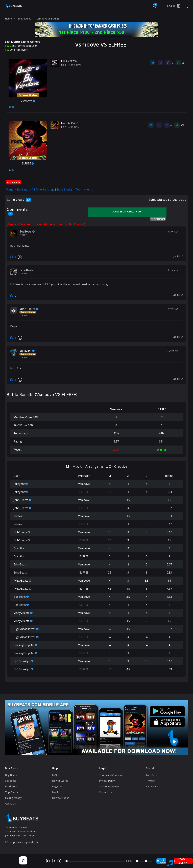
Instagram (152, 786)
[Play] (54, 861)
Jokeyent (23, 50)
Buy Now (161, 861)
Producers (11, 786)
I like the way (69, 61)
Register (57, 786)
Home (8, 19)
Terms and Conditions (112, 775)
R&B (64, 65)
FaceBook (152, 775)
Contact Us (105, 792)
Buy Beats (11, 775)
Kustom (18, 516)
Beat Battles (24, 19)
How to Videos (61, 798)
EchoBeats (26, 270)
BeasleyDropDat (24, 645)
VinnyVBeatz (22, 613)
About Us (10, 803)
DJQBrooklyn (22, 661)
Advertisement (158, 219)
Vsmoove (28, 101)
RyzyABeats (21, 581)
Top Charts (11, 792)
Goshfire (19, 548)
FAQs (55, 775)
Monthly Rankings (17, 189)
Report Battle (14, 182)
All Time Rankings (43, 189)
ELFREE (28, 163)
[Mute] (137, 861)
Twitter (150, 781)
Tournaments (84, 189)
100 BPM (75, 65)
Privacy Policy (107, 781)
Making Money (13, 798)
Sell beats (11, 781)
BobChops (20, 532)
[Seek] (95, 861)
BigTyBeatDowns (25, 629)
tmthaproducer (28, 46)
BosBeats (25, 231)
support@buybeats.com (23, 842)
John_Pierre (27, 309)
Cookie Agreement (110, 786)
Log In (56, 792)
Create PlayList (180, 861)
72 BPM (74, 127)
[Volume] (146, 861)
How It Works (60, 781)
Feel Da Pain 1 (70, 123)
